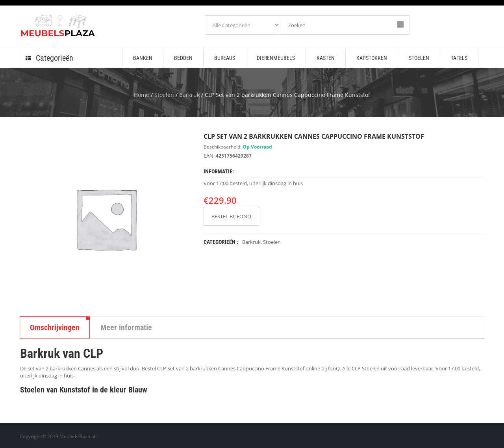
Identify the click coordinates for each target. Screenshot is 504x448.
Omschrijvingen (55, 327)
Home (142, 95)
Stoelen (164, 95)
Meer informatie (126, 327)
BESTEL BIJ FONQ (231, 216)
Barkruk (189, 95)
